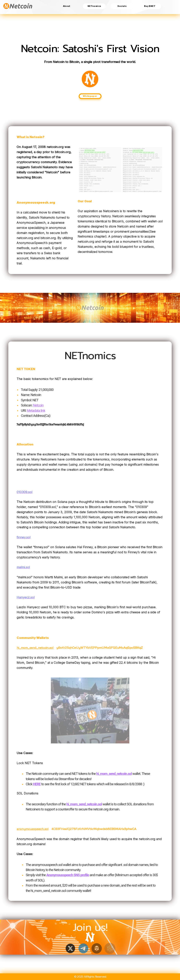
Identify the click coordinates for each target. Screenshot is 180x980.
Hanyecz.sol (26, 597)
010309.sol (24, 492)
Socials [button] (122, 6)
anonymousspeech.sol (33, 829)
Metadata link (36, 413)
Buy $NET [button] (150, 6)
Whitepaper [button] (90, 96)
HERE (37, 786)
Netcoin (38, 408)
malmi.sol (23, 567)
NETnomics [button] (94, 6)
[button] (70, 948)
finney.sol (24, 537)
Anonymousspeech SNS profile (68, 877)
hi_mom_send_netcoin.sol (35, 647)
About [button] (67, 6)
